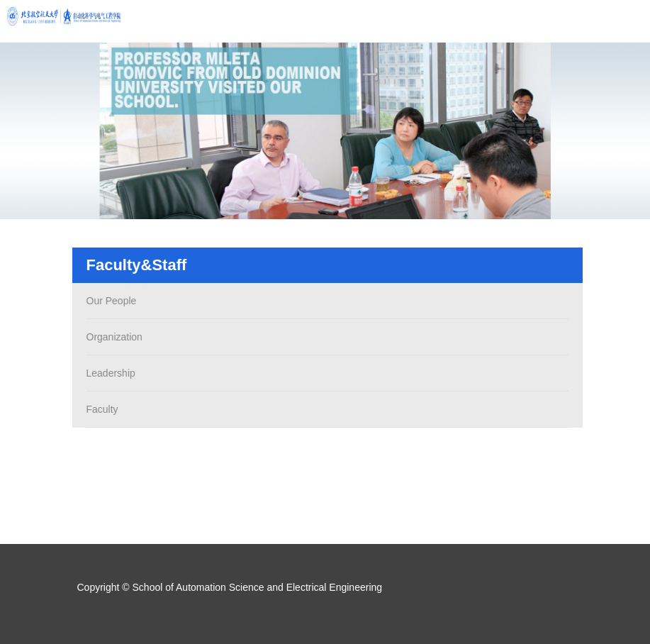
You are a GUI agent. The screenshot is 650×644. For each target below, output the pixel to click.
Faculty (100, 409)
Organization (112, 337)
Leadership (109, 373)
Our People (110, 301)
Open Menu (629, 21)
